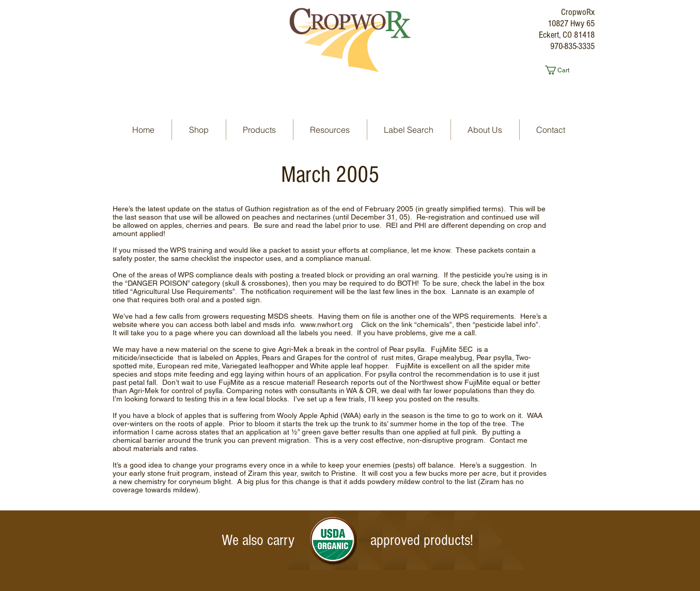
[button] (562, 70)
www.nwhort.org (326, 324)
